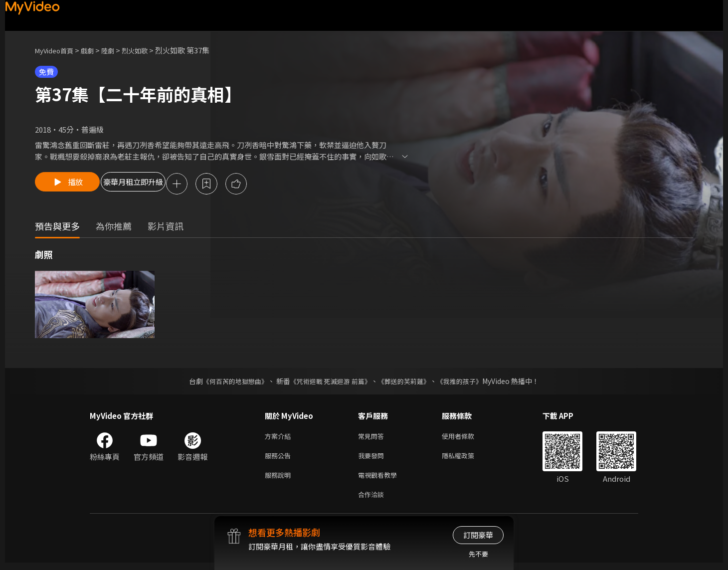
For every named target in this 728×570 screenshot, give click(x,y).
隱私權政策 (466, 459)
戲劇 (95, 50)
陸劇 (118, 50)
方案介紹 (280, 438)
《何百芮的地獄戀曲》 (229, 382)
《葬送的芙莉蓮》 (408, 382)
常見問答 (373, 438)
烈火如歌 (148, 50)
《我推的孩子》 (467, 382)
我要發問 (373, 459)
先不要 (478, 554)
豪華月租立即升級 (156, 185)
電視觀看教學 (380, 480)
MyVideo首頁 (58, 50)
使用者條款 (466, 438)
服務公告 (280, 459)
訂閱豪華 (478, 535)
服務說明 (280, 480)
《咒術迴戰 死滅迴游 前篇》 (330, 382)
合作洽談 (373, 501)
